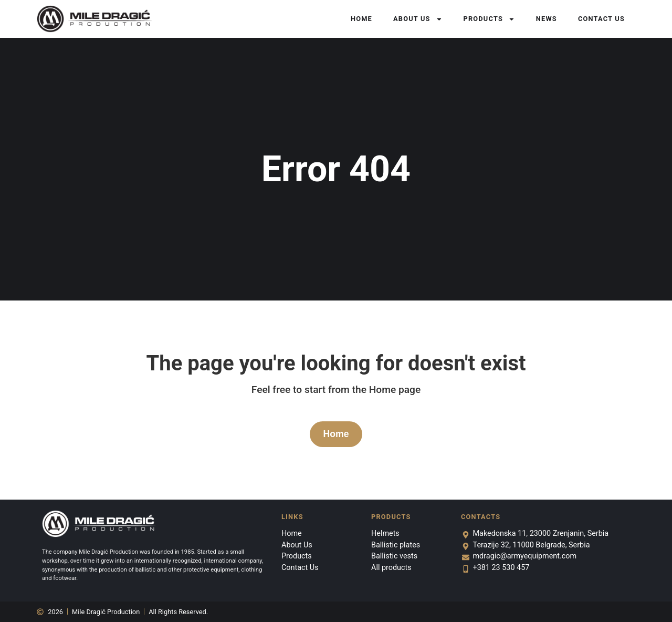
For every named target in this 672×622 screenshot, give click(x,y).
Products (489, 19)
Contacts (481, 517)
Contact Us (601, 19)
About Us (418, 19)
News (547, 19)
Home (361, 19)
